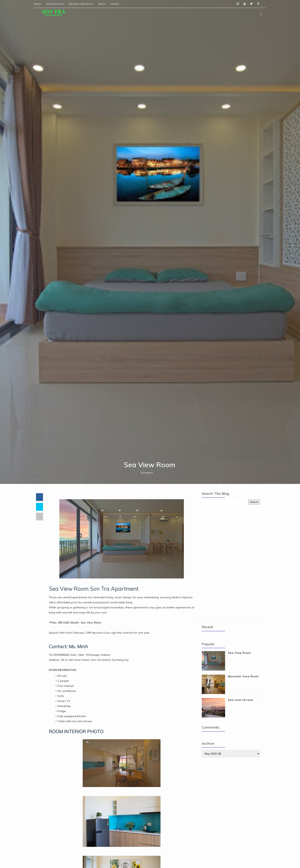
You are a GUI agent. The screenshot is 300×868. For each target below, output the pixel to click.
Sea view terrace (240, 737)
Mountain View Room (83, 4)
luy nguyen (147, 509)
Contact (116, 4)
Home (40, 4)
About (104, 4)
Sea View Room (57, 4)
